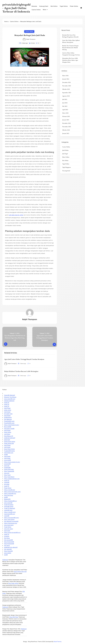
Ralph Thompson (31, 39)
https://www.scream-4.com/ (12, 462)
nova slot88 (7, 460)
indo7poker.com (9, 453)
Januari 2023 (66, 120)
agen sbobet (8, 553)
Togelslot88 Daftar (9, 451)
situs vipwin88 (8, 503)
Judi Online (65, 150)
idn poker (7, 484)
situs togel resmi (9, 525)
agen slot (7, 466)
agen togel (7, 531)
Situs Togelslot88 (9, 471)
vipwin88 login (8, 510)
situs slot (7, 473)
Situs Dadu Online (13, 583)
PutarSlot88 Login (9, 421)
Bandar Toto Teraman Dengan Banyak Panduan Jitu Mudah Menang (70, 48)
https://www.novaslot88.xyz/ (12, 533)
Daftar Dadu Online (10, 442)
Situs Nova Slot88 (9, 429)
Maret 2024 (65, 76)
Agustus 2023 (66, 96)
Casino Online (36, 10)
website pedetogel (9, 401)
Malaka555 (7, 499)
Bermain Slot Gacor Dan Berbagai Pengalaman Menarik (70, 36)
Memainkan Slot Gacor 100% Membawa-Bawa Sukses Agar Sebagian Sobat (70, 60)
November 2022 (67, 127)
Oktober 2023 (66, 89)
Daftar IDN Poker (9, 469)
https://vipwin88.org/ (10, 494)
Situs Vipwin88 (8, 551)
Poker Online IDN (9, 443)
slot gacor (7, 546)
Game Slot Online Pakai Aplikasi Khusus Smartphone (71, 41)
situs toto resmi (9, 529)
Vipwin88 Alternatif (10, 395)
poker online (8, 410)
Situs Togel (7, 475)
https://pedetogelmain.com (12, 479)
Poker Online (74, 6)
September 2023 (67, 93)
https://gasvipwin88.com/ (11, 518)
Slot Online (54, 6)
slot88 (6, 455)
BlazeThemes (58, 642)
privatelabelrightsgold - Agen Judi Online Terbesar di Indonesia (16, 8)
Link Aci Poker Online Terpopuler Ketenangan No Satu (71, 54)
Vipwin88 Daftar (9, 507)
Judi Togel (65, 154)
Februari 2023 (66, 116)
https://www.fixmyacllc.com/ (12, 492)
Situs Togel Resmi (9, 477)
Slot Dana (7, 538)
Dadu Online (8, 432)
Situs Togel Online (9, 520)
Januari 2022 (66, 133)
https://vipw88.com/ (10, 512)
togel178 (7, 403)
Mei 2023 (65, 106)
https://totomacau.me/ (11, 523)
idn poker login (8, 414)
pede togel (7, 440)
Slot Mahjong (8, 419)
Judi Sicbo (7, 434)
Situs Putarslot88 (9, 542)
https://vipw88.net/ (10, 490)
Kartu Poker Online (9, 449)
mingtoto (7, 536)
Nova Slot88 (8, 427)
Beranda (34, 6)
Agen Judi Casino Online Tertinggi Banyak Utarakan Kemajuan (24, 359)
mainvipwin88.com (10, 514)
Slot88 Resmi (8, 417)
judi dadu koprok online (16, 215)
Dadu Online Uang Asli (20, 572)
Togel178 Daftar (9, 505)
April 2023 (65, 110)
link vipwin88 (8, 549)
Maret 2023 (65, 113)
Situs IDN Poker (14, 617)
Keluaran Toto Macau (10, 397)
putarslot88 (7, 464)
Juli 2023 (65, 99)
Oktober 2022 (66, 130)
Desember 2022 (66, 123)
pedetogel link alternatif (11, 547)
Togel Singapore (67, 167)
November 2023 (67, 86)
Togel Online (64, 6)
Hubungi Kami (44, 6)
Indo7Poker (7, 408)
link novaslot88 (8, 540)
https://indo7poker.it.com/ (12, 425)
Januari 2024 (66, 79)
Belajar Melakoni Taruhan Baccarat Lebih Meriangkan (21, 371)
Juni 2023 (65, 103)
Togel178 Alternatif (10, 508)
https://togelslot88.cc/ (10, 501)
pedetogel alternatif (10, 438)
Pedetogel (5, 560)
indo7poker (7, 412)
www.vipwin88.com (10, 399)
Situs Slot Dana (9, 495)
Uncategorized (66, 171)
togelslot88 (7, 468)
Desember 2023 (66, 82)
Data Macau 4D (9, 436)
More (45, 10)
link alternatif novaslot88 (11, 521)
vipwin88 (7, 482)
